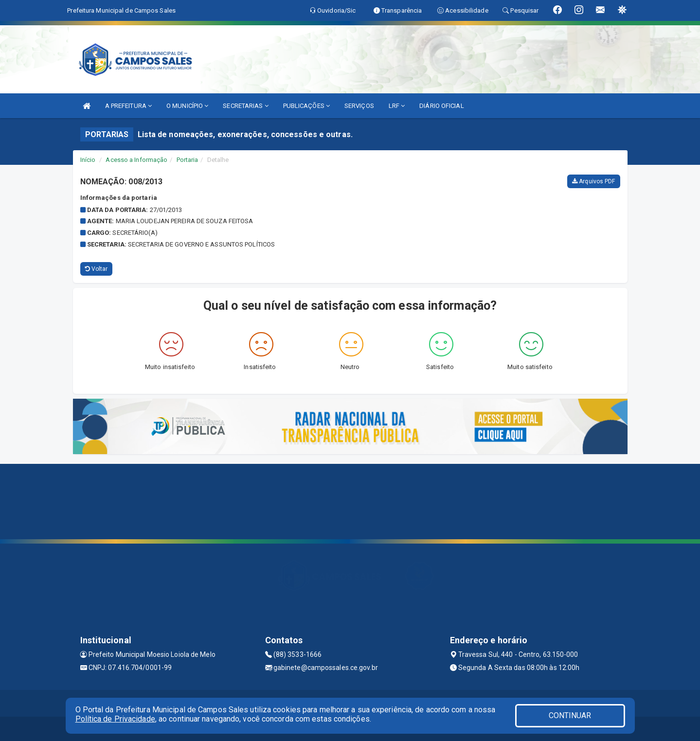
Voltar (97, 269)
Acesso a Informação (136, 160)
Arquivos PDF (593, 181)
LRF (397, 106)
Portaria (188, 160)
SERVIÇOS (359, 106)
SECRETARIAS (245, 106)
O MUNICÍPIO (187, 106)
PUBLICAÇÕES (306, 106)
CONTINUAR (570, 715)
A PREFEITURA (128, 106)
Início (88, 160)
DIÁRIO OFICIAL (441, 106)
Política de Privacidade (115, 719)
